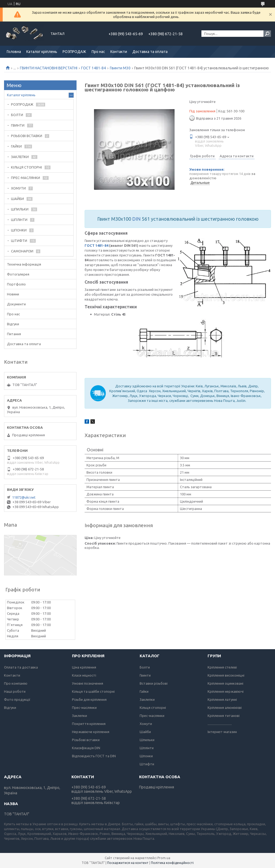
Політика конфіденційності (172, 863)
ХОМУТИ (18, 188)
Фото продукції (17, 699)
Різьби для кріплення (89, 699)
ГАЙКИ (16, 146)
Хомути (146, 724)
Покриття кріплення (89, 724)
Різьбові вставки (86, 740)
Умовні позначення (88, 683)
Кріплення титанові (224, 716)
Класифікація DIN (86, 748)
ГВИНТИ (18, 125)
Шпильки (147, 740)
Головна (14, 52)
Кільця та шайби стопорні (93, 691)
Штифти (147, 764)
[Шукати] (267, 34)
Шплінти (147, 748)
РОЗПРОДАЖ (74, 52)
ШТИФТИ (19, 241)
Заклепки (79, 716)
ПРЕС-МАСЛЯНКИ (26, 178)
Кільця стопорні (153, 708)
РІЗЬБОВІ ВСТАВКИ (27, 136)
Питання (14, 334)
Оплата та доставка (21, 667)
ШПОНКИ (19, 230)
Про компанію (16, 683)
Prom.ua (164, 858)
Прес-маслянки (84, 708)
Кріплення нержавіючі (226, 691)
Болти (145, 667)
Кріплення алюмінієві (225, 708)
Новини (13, 294)
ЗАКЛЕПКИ (20, 157)
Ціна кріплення (84, 667)
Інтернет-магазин (222, 732)
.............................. (220, 724)
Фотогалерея (18, 274)
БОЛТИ (17, 115)
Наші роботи (15, 691)
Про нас (98, 52)
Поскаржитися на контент (128, 863)
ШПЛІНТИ (19, 220)
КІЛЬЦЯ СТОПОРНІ (26, 167)
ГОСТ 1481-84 (93, 68)
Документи (16, 304)
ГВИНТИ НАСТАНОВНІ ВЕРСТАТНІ (49, 68)
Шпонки (146, 756)
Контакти (119, 52)
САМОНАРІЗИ (22, 251)
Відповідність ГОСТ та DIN (94, 756)
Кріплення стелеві (222, 667)
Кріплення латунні (222, 699)
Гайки (144, 691)
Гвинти (145, 675)
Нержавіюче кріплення (91, 732)
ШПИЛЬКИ (20, 209)
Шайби (145, 732)
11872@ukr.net (24, 497)
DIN (136, 219)
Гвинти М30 (120, 68)
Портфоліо (16, 284)
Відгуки (13, 324)
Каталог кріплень (42, 52)
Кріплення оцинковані (225, 683)
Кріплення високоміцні (226, 675)
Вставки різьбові (154, 683)
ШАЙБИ (17, 199)
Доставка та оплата (150, 52)
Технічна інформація (24, 264)
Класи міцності (84, 675)
